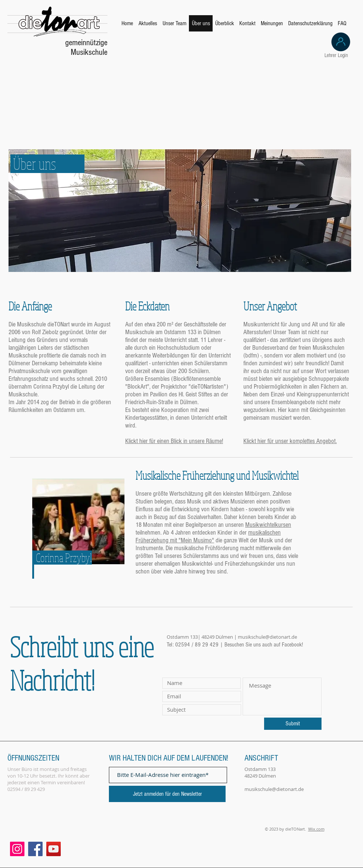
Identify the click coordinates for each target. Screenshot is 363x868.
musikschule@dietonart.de (267, 637)
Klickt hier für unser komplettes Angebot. (290, 441)
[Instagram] (17, 849)
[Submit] (293, 724)
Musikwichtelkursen (268, 525)
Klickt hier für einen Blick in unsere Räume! (174, 441)
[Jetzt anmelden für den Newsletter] (167, 794)
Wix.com (316, 829)
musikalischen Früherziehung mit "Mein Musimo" (208, 536)
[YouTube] (54, 849)
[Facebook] (35, 849)
